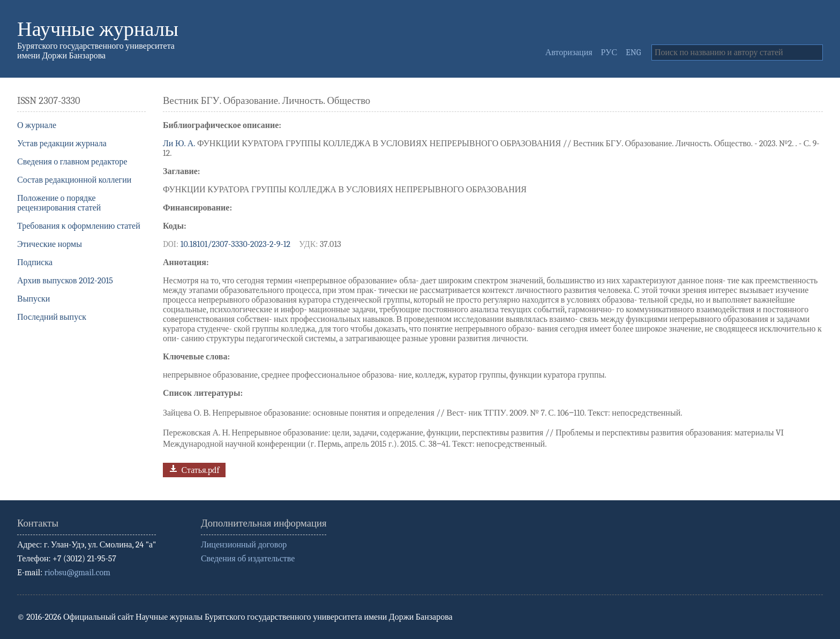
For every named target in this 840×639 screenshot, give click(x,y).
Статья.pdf (193, 469)
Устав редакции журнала (62, 144)
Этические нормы (50, 244)
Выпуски (33, 299)
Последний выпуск (52, 317)
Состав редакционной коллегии (74, 180)
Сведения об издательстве (248, 559)
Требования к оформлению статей (79, 226)
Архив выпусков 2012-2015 (65, 281)
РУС (609, 52)
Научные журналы (98, 29)
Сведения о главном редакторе (72, 162)
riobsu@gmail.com (77, 573)
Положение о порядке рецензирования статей (59, 203)
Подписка (35, 262)
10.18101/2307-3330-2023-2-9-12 (235, 244)
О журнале (37, 125)
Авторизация (569, 52)
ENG (633, 52)
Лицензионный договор (244, 545)
